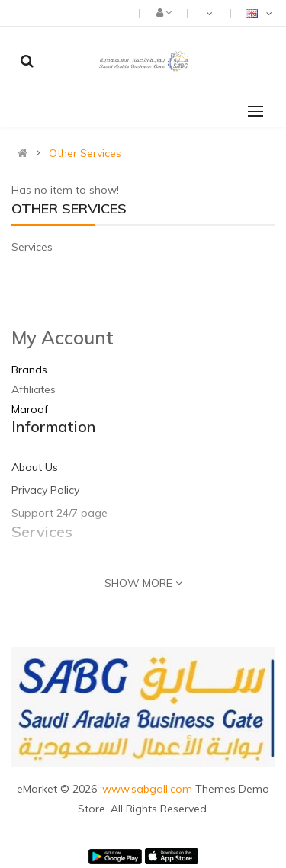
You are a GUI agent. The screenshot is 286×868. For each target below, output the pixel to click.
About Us (35, 467)
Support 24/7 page (59, 513)
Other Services (85, 153)
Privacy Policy (45, 490)
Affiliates (34, 389)
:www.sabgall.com (148, 789)
